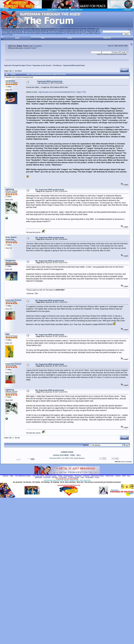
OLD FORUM (64, 455)
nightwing (10, 189)
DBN (7, 334)
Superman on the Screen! (42, 65)
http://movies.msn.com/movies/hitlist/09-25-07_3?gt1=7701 (62, 92)
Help (43, 38)
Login (70, 38)
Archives (56, 455)
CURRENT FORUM (67, 452)
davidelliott (10, 81)
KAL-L (79, 455)
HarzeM (129, 462)
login (31, 46)
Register (107, 38)
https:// (76, 29)
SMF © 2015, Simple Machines (75, 458)
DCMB (73, 455)
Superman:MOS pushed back (74, 65)
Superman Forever (13, 300)
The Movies (57, 65)
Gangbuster (11, 260)
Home (17, 38)
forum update (9, 35)
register (38, 46)
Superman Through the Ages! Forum (18, 65)
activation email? (30, 48)
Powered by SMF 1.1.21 (57, 458)
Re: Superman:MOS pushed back (50, 190)
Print (124, 70)
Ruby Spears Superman (11, 238)
